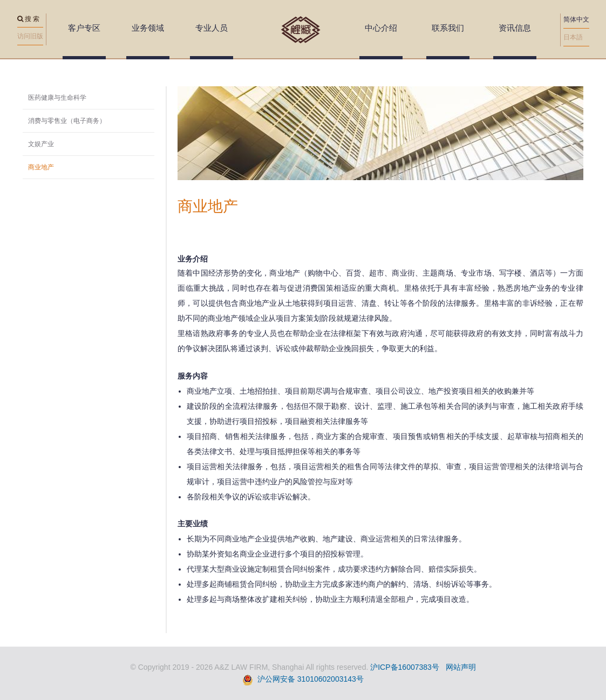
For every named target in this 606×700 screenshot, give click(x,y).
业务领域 (148, 28)
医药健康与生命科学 (57, 98)
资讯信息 (515, 28)
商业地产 (41, 167)
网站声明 (461, 667)
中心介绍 (381, 28)
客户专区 (84, 28)
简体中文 (576, 19)
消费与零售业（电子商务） (67, 121)
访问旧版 (30, 36)
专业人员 (212, 28)
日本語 (573, 37)
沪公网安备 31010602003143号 (311, 679)
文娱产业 (41, 144)
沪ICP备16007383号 (405, 667)
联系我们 (448, 28)
